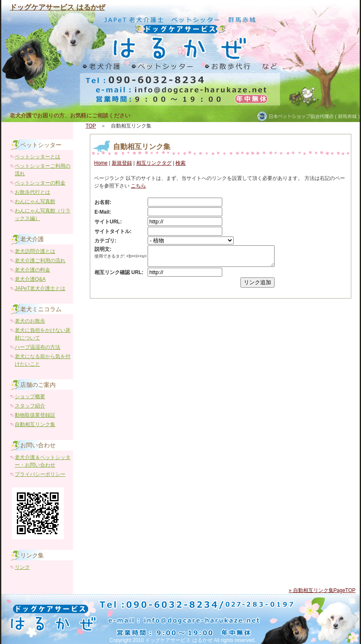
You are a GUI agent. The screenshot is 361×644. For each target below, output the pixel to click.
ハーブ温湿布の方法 (38, 347)
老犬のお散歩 (30, 321)
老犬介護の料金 (32, 270)
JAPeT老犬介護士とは (40, 288)
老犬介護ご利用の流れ (40, 261)
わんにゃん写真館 (35, 201)
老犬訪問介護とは (35, 251)
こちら (138, 186)
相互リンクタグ (154, 163)
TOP (91, 126)
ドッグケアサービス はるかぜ (57, 7)
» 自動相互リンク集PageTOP (322, 590)
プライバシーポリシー (40, 474)
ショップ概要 (30, 397)
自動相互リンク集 (142, 147)
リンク (22, 567)
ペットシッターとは (38, 157)
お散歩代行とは (32, 192)
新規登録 (122, 163)
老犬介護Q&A (30, 279)
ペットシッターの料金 (40, 183)
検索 (180, 163)
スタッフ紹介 (30, 406)
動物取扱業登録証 (35, 415)
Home (101, 163)
